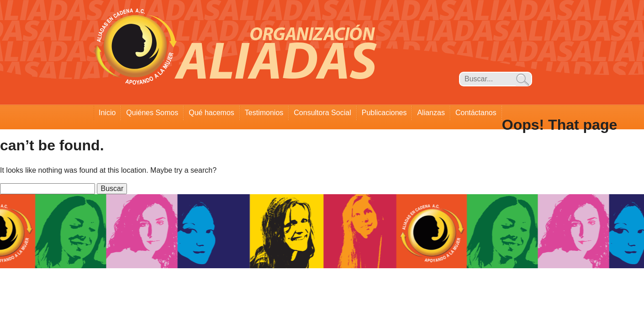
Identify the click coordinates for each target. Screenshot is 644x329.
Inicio (107, 113)
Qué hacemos (211, 113)
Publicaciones (384, 113)
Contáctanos (476, 113)
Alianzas (431, 113)
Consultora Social (322, 113)
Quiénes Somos (152, 113)
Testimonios (264, 113)
